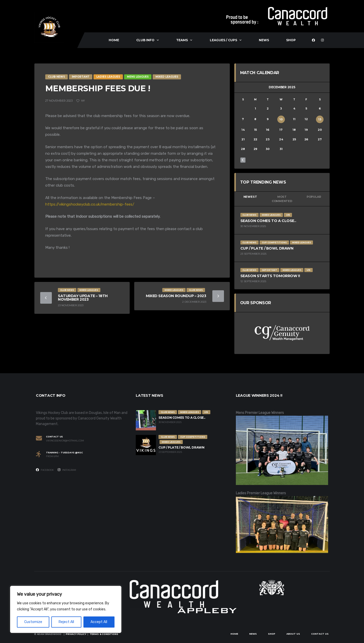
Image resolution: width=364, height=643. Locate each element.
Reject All (66, 622)
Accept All (99, 622)
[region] (66, 609)
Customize (33, 622)
